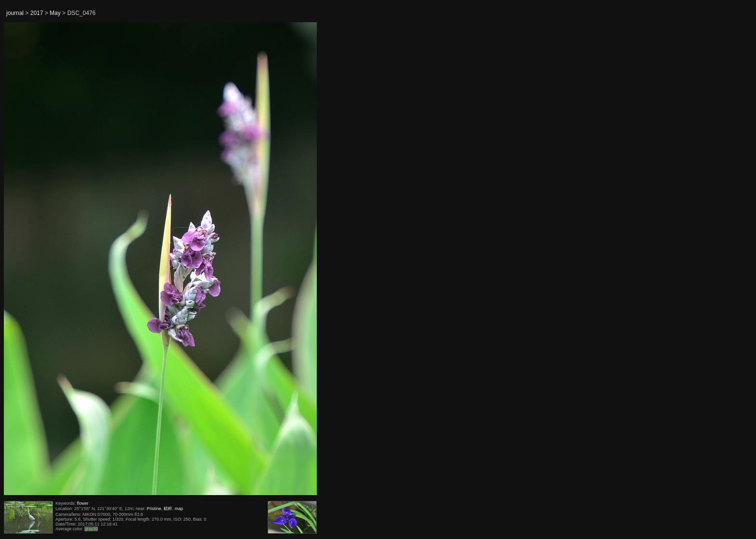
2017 (37, 13)
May (55, 13)
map (179, 509)
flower (83, 503)
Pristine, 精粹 (159, 509)
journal (15, 13)
